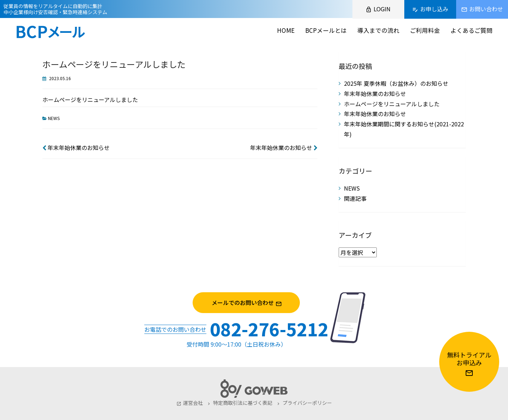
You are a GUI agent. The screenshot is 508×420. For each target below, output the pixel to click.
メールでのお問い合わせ (254, 303)
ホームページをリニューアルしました (392, 104)
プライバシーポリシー (304, 403)
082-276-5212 (269, 329)
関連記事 (355, 198)
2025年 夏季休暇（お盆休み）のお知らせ (396, 83)
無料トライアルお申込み (469, 364)
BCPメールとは (326, 30)
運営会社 (190, 403)
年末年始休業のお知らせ (76, 148)
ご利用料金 (425, 30)
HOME (286, 30)
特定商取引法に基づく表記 (239, 403)
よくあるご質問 (471, 30)
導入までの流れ (378, 30)
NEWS (54, 118)
